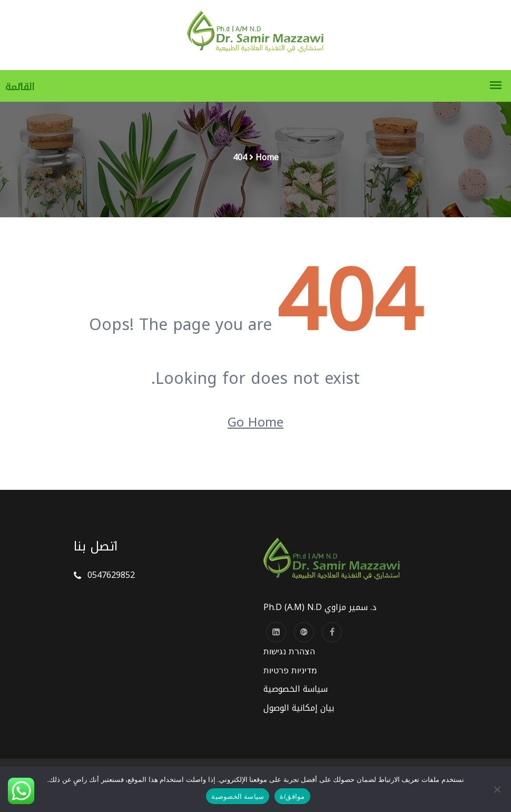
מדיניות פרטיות (290, 670)
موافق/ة (292, 796)
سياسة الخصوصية (296, 689)
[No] (498, 789)
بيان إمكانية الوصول (299, 708)
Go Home (255, 422)
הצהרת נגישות (289, 651)
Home (267, 157)
